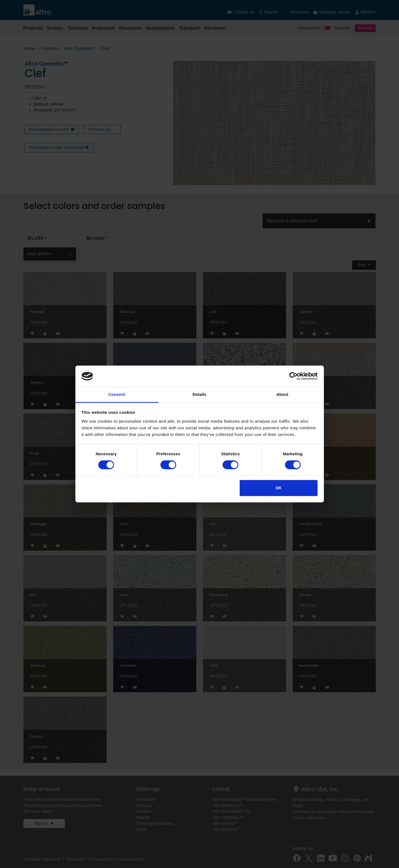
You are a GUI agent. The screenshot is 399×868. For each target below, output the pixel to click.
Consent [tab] (117, 394)
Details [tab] (200, 394)
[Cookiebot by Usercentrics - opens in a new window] (293, 376)
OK (279, 488)
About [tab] (282, 394)
